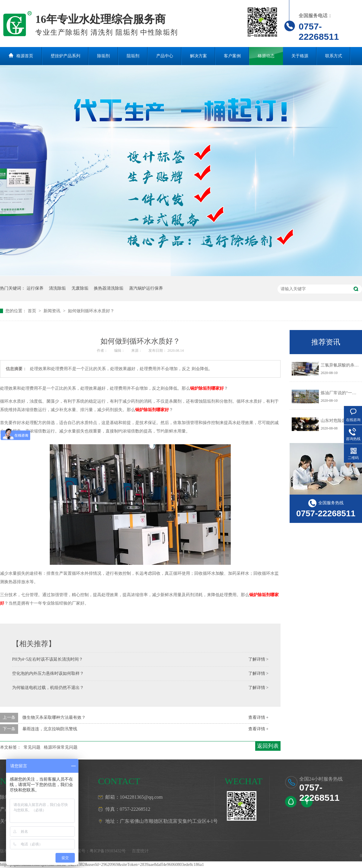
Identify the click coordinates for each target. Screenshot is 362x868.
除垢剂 (103, 56)
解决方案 (198, 56)
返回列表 (268, 746)
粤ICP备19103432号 (108, 851)
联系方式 (334, 56)
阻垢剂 (133, 56)
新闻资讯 (52, 311)
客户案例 (232, 56)
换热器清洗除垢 (109, 288)
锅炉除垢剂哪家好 (207, 388)
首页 (33, 311)
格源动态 (266, 56)
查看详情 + (258, 717)
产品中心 (165, 56)
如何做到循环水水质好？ (91, 311)
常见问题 (32, 747)
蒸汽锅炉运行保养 (146, 288)
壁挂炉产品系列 (65, 56)
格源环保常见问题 (61, 747)
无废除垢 (80, 288)
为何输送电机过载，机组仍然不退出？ (48, 688)
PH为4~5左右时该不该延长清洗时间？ (48, 659)
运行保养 (35, 288)
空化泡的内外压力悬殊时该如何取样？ (48, 673)
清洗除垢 (57, 288)
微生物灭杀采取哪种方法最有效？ (54, 717)
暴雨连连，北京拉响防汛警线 (50, 729)
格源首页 (25, 56)
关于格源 (300, 56)
